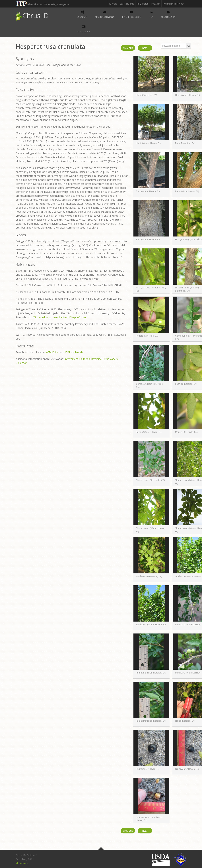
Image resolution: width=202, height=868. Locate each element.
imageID (156, 4)
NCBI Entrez (52, 352)
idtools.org (22, 863)
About (82, 14)
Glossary (169, 14)
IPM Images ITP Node (174, 4)
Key (151, 14)
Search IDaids (127, 4)
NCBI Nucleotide (73, 352)
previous (128, 48)
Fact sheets (132, 14)
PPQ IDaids (143, 4)
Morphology (105, 14)
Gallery (84, 28)
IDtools (113, 4)
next (145, 48)
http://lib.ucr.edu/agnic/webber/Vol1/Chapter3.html (57, 317)
